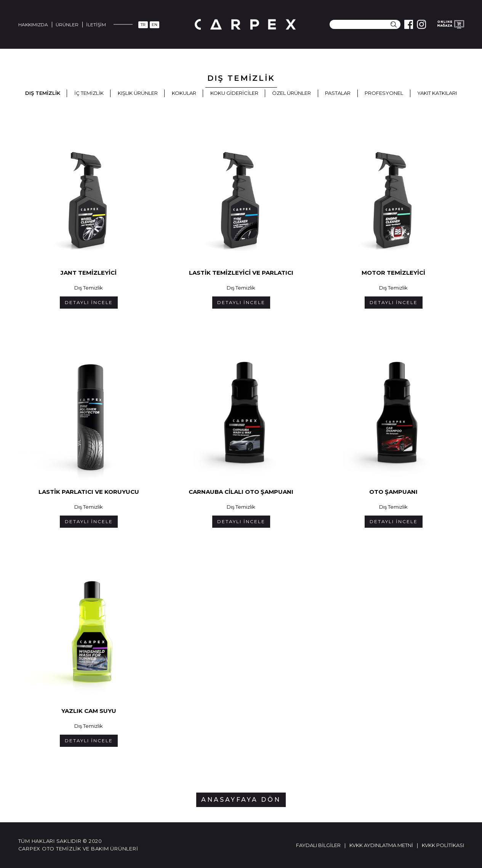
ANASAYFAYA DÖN (241, 800)
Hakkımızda (33, 25)
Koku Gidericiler (234, 93)
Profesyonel (384, 93)
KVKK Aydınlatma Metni (381, 845)
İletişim (96, 25)
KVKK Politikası (443, 845)
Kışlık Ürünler (138, 93)
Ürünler (67, 25)
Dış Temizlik (43, 93)
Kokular (184, 93)
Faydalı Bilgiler (318, 845)
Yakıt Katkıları (437, 93)
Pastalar (338, 93)
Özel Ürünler (291, 93)
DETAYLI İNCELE (89, 302)
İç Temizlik (89, 93)
